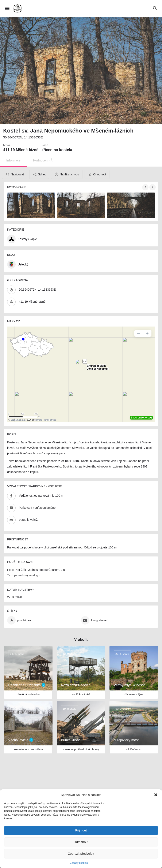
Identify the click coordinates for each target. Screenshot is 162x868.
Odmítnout (81, 842)
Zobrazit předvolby (81, 854)
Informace (13, 160)
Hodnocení (43, 160)
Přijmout (81, 830)
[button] (156, 795)
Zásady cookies (79, 863)
